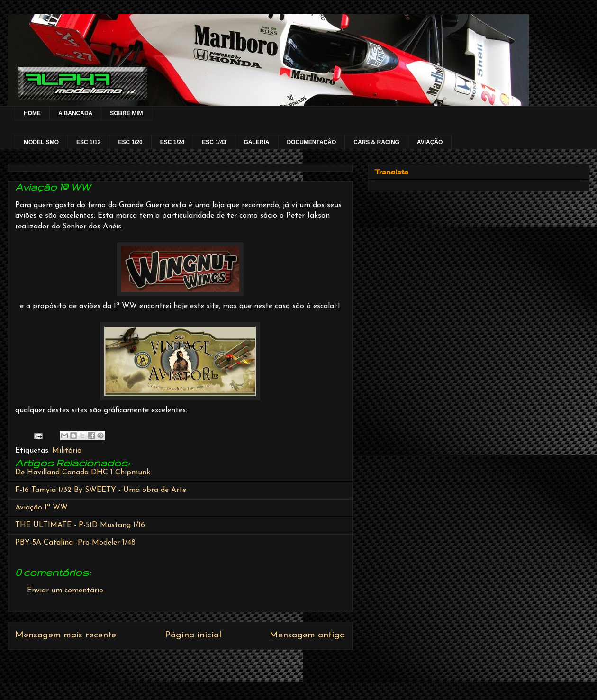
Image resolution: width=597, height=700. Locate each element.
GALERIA (257, 142)
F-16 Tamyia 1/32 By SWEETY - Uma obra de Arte (101, 490)
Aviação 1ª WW (41, 508)
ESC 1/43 (214, 142)
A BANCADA (75, 113)
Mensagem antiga (307, 635)
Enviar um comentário (65, 591)
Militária (67, 451)
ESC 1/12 (88, 142)
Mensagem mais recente (66, 635)
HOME (32, 113)
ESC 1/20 (130, 142)
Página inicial (193, 635)
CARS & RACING (376, 142)
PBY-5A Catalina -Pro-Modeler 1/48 (75, 543)
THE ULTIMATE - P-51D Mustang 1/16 (80, 525)
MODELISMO (41, 142)
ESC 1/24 (172, 142)
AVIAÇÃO (430, 142)
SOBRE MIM (126, 113)
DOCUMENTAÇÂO (312, 142)
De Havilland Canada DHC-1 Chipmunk (83, 473)
